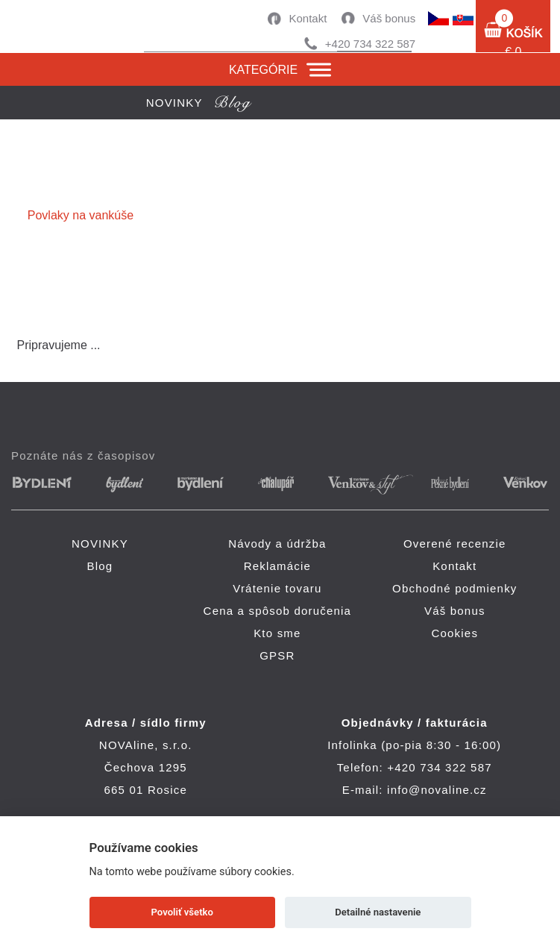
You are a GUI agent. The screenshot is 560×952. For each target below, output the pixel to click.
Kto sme (277, 633)
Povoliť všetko (182, 912)
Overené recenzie (455, 544)
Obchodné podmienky (455, 588)
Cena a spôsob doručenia (278, 611)
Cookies (454, 633)
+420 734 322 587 (370, 44)
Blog (100, 566)
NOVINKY (100, 544)
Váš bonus (389, 18)
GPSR (277, 655)
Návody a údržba (277, 544)
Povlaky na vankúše (81, 215)
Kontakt (308, 18)
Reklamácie (277, 566)
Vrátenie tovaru (277, 588)
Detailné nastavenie (378, 912)
